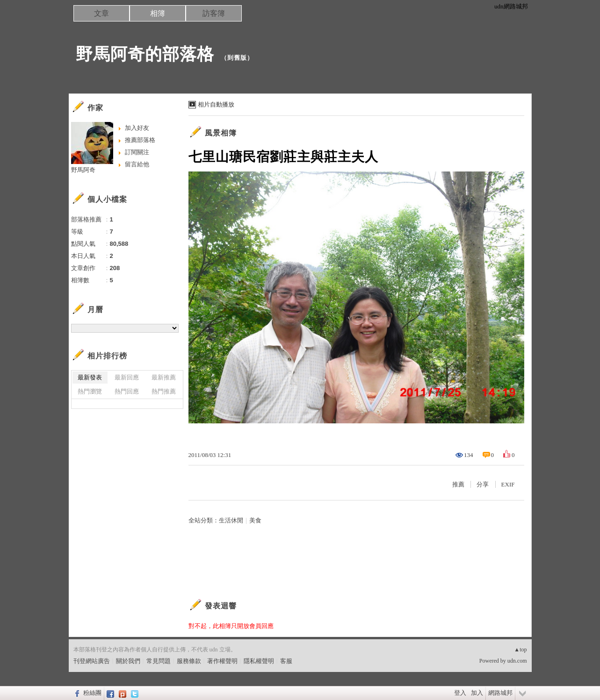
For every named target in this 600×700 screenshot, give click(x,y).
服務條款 (189, 661)
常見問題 (159, 661)
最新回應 (127, 377)
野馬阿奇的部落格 (145, 54)
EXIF (508, 484)
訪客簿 (214, 13)
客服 (286, 661)
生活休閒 (231, 520)
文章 (101, 13)
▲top (520, 650)
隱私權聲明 (259, 661)
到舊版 (237, 58)
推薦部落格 (140, 140)
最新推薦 (164, 377)
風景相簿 (221, 133)
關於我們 (128, 661)
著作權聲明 (222, 661)
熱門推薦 (164, 391)
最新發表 (90, 377)
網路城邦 (500, 693)
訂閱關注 (137, 152)
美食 (255, 520)
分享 (483, 484)
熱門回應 (127, 391)
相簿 (158, 13)
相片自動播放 (216, 104)
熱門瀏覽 (90, 391)
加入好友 (137, 128)
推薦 (458, 484)
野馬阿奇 (83, 170)
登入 (460, 693)
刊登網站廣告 (92, 661)
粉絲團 (92, 693)
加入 (477, 693)
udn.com (517, 661)
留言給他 (137, 164)
